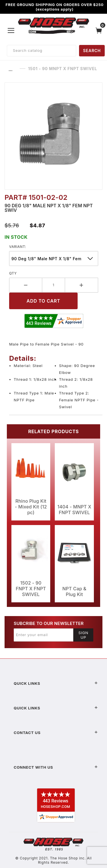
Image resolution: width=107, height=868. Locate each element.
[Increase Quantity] (82, 285)
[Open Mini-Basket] (100, 30)
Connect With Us (56, 767)
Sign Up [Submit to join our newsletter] (83, 635)
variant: (18, 247)
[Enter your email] (44, 635)
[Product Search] (42, 51)
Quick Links (56, 683)
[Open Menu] (11, 30)
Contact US (56, 733)
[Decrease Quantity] (26, 285)
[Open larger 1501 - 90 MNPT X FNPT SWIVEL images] (53, 136)
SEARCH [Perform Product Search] (92, 51)
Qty (13, 273)
